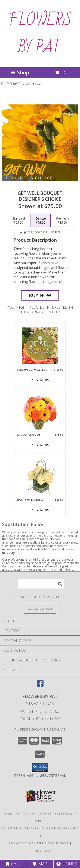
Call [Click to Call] (13, 864)
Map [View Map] (40, 864)
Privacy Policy (21, 843)
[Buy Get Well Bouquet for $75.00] (40, 295)
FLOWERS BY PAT (40, 34)
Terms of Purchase (53, 843)
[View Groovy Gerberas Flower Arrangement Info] (40, 411)
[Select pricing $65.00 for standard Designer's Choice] (19, 220)
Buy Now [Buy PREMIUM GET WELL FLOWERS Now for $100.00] (40, 380)
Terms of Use (40, 851)
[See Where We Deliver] (40, 608)
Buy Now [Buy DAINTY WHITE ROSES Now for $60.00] (40, 510)
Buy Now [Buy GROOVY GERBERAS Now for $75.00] (40, 445)
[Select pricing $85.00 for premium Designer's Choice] (62, 220)
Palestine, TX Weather (20, 828)
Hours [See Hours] (67, 864)
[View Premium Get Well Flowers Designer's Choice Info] (40, 346)
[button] (40, 768)
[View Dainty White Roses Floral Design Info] (40, 476)
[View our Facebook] (40, 685)
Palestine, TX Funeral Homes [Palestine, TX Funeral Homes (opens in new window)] (27, 813)
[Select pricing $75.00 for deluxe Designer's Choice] (41, 220)
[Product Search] (41, 584)
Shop (20, 72)
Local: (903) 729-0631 (40, 719)
